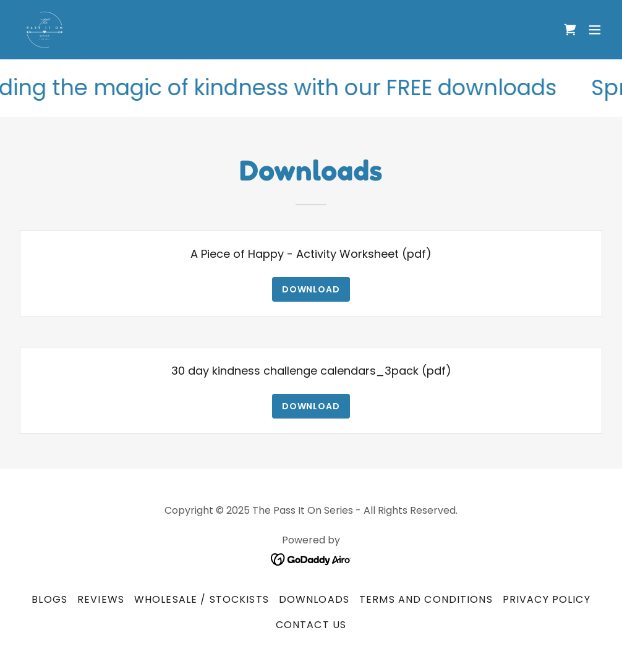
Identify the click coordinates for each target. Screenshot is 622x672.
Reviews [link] (101, 599)
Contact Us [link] (311, 625)
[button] (595, 30)
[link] (45, 30)
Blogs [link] (49, 599)
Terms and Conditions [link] (426, 599)
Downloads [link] (314, 599)
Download (311, 289)
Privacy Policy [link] (547, 599)
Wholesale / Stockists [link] (202, 599)
